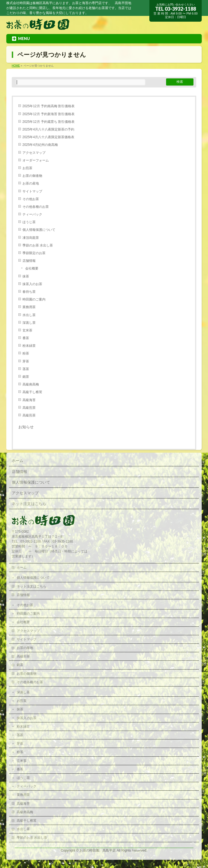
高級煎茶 (29, 408)
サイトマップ (32, 191)
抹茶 (26, 276)
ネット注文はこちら (29, 504)
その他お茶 (31, 199)
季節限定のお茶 (34, 253)
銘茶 (26, 377)
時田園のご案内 (34, 299)
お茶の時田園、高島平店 (98, 850)
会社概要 (32, 268)
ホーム (18, 461)
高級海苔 (29, 400)
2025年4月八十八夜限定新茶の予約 (48, 129)
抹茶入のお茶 (32, 284)
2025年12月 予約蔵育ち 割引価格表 (49, 122)
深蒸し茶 (29, 323)
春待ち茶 (29, 292)
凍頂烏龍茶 (31, 238)
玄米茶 (27, 330)
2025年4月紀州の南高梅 (40, 145)
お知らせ (26, 427)
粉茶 (26, 353)
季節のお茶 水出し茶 (38, 245)
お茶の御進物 (32, 176)
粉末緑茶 (29, 346)
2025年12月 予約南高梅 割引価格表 (49, 106)
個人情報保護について (39, 230)
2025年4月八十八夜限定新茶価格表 (48, 137)
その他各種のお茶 (36, 207)
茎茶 (26, 369)
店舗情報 (29, 261)
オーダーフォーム (36, 160)
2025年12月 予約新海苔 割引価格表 (49, 114)
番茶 (26, 338)
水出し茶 (29, 315)
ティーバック (32, 214)
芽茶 (26, 361)
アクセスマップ (34, 153)
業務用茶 (29, 307)
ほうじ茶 (29, 222)
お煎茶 (27, 168)
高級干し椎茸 (32, 392)
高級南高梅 (31, 384)
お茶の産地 (31, 183)
